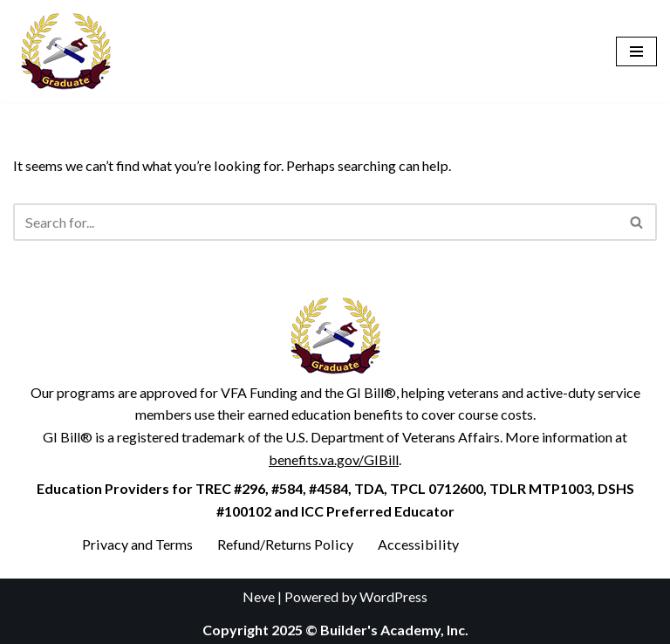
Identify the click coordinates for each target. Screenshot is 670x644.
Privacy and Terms (137, 544)
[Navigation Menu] (636, 51)
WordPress (393, 596)
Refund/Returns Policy (284, 544)
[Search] (315, 222)
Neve (259, 596)
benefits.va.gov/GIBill (334, 459)
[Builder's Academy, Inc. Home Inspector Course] (65, 51)
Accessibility (414, 544)
